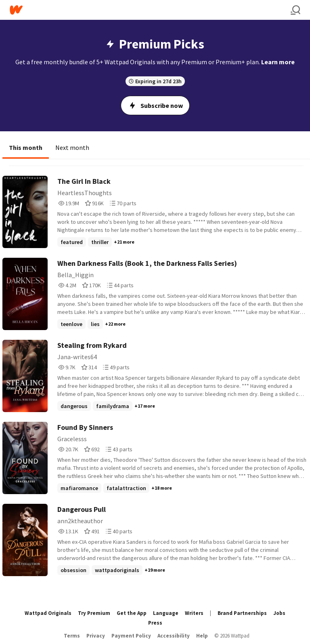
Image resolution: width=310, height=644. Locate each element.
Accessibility (174, 636)
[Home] (150, 10)
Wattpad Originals (48, 613)
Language (166, 613)
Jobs (279, 613)
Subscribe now (155, 105)
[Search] (295, 10)
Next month (72, 147)
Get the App (132, 613)
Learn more (278, 62)
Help (202, 636)
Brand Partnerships (242, 613)
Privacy (96, 636)
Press (155, 623)
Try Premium (94, 613)
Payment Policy (131, 636)
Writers (194, 613)
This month (26, 147)
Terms (72, 636)
